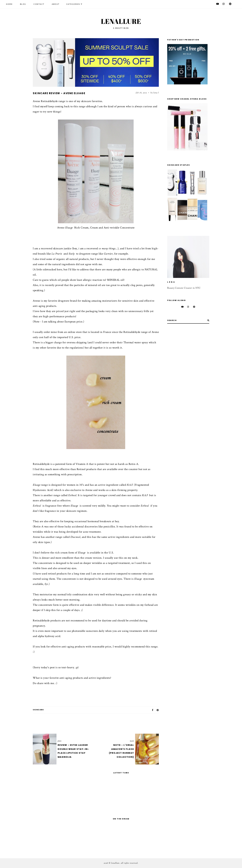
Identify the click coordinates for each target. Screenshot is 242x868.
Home (9, 4)
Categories (73, 4)
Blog (23, 4)
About (56, 4)
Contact (39, 4)
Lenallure (121, 21)
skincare (38, 710)
